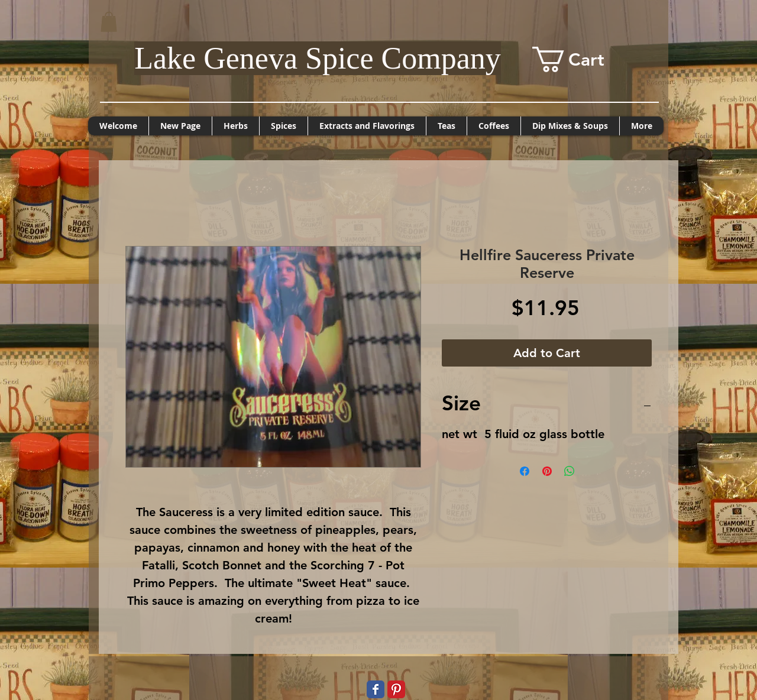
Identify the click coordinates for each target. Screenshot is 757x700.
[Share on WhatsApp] (570, 471)
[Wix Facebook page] (376, 689)
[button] (109, 22)
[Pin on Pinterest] (547, 471)
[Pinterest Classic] (396, 689)
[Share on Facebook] (525, 471)
